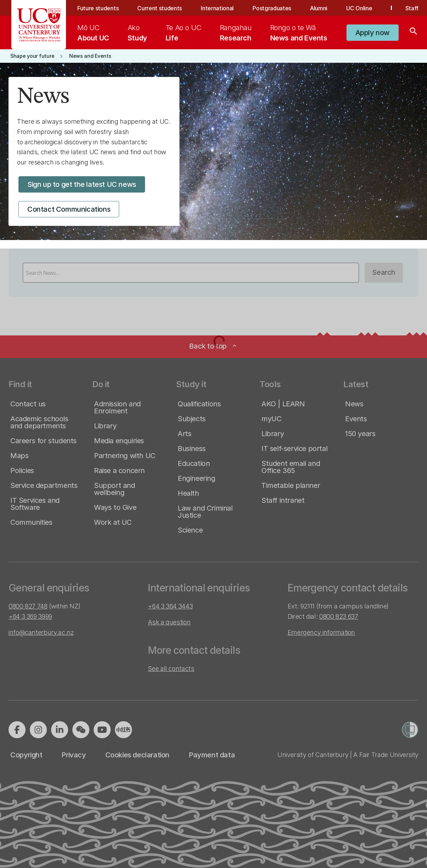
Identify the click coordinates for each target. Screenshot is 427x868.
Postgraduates (272, 8)
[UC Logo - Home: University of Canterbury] (39, 25)
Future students (98, 8)
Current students (160, 8)
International (217, 8)
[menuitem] (93, 33)
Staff (412, 8)
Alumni (319, 8)
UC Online (359, 8)
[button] (373, 33)
